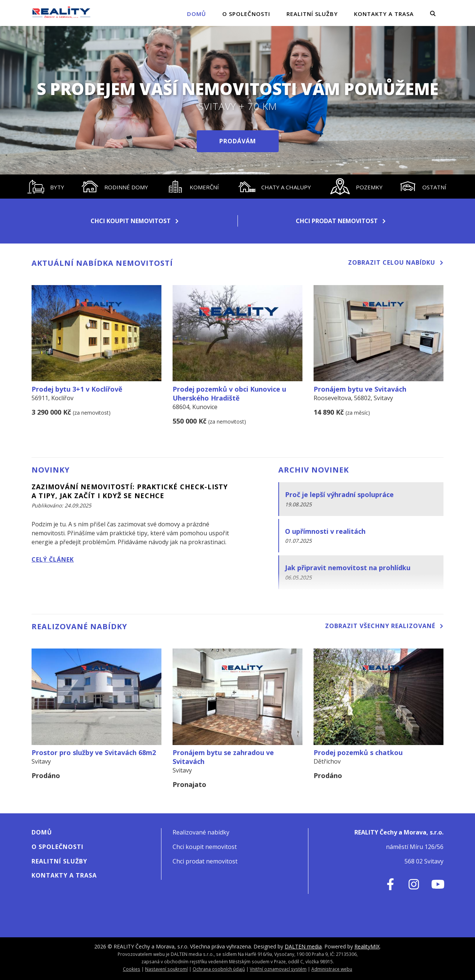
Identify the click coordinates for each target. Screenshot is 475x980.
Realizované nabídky (201, 832)
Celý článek (53, 559)
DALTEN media (303, 946)
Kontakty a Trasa (384, 14)
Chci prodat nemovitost (341, 221)
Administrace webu (332, 969)
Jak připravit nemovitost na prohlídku (348, 568)
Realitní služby (312, 14)
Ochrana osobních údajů (219, 969)
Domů (196, 14)
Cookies (132, 969)
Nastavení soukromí (166, 969)
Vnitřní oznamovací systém (278, 969)
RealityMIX (367, 946)
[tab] (46, 187)
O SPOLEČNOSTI (246, 14)
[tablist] (237, 187)
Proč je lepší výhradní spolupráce (339, 494)
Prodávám (238, 141)
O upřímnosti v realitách (325, 531)
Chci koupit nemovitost (135, 221)
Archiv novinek (314, 470)
